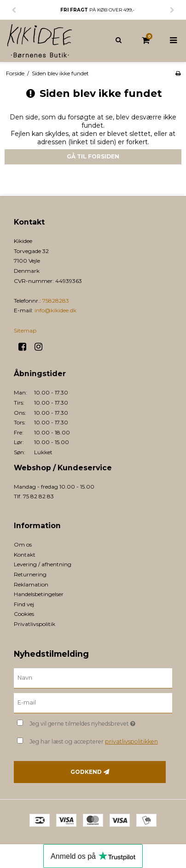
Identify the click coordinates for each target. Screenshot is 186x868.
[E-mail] (93, 703)
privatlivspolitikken (131, 741)
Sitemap (25, 330)
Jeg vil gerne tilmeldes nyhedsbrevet (89, 722)
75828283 (56, 301)
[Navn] (93, 678)
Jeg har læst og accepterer (94, 741)
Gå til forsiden (93, 156)
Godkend (86, 772)
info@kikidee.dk (55, 310)
